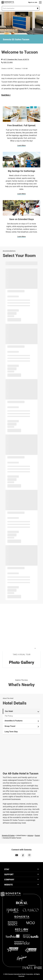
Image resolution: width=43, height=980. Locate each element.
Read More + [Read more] (6, 95)
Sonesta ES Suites (8, 835)
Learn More (21, 145)
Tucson (37, 835)
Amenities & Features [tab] (22, 721)
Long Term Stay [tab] (11, 732)
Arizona (30, 835)
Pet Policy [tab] (9, 716)
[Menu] (40, 2)
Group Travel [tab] (22, 726)
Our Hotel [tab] (22, 711)
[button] (21, 8)
